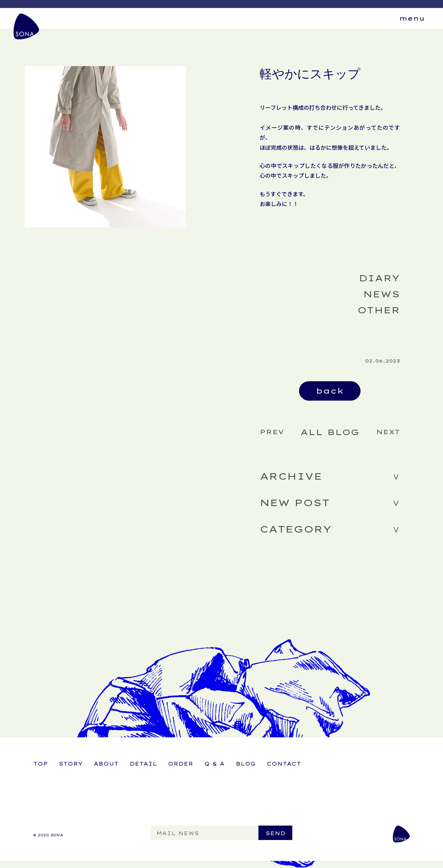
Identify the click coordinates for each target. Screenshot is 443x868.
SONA (27, 27)
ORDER (181, 764)
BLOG (246, 764)
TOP (40, 764)
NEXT (388, 432)
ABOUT (106, 764)
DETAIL (143, 764)
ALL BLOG (330, 432)
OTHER (379, 310)
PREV (272, 432)
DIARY (379, 278)
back (330, 391)
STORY (71, 764)
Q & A (214, 764)
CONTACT (284, 764)
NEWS (381, 294)
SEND (275, 833)
